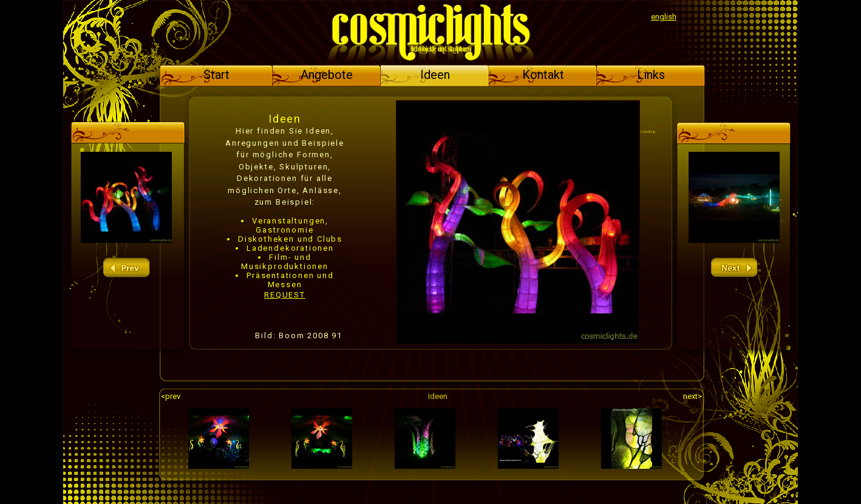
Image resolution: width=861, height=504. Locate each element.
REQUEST (285, 295)
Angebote (327, 75)
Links (651, 75)
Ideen (435, 75)
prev (126, 268)
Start (216, 75)
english (664, 17)
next (734, 268)
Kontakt (543, 75)
